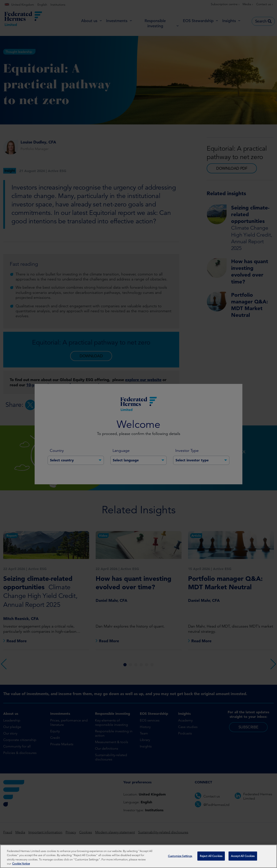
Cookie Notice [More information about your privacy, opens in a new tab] (21, 864)
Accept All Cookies (243, 856)
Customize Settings (180, 856)
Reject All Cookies (211, 856)
